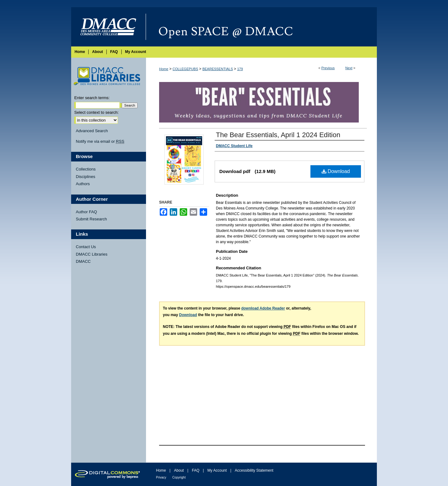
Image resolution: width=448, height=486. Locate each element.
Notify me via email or (100, 142)
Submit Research (91, 219)
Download (336, 171)
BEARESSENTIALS (218, 69)
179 (240, 69)
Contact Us (86, 247)
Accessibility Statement (254, 470)
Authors (83, 184)
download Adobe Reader (263, 308)
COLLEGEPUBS (185, 69)
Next (349, 68)
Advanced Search (92, 131)
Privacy (161, 477)
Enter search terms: (92, 98)
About (179, 470)
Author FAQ (86, 212)
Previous (328, 68)
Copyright (179, 477)
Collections (86, 169)
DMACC (83, 261)
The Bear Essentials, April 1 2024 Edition (278, 135)
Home (164, 69)
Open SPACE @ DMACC (261, 27)
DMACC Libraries (92, 254)
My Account (217, 470)
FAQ (196, 470)
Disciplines (85, 177)
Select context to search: (96, 112)
